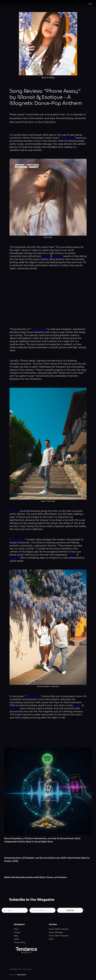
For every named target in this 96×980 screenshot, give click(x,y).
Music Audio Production (59, 929)
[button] (90, 4)
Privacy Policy (20, 942)
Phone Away (67, 138)
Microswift (22, 975)
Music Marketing (56, 932)
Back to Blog (48, 78)
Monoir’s (14, 511)
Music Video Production (59, 936)
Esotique (58, 256)
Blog (16, 936)
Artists (17, 939)
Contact (17, 932)
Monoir (46, 256)
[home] (15, 4)
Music (16, 929)
